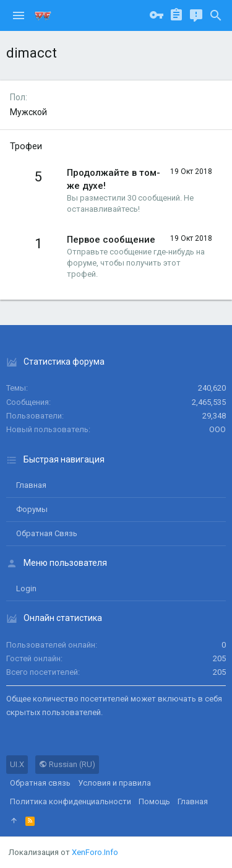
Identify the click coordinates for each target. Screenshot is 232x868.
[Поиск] (216, 15)
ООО (217, 429)
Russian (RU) (67, 764)
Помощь (154, 801)
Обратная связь (47, 533)
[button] (19, 15)
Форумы (32, 509)
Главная (31, 485)
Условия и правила (114, 783)
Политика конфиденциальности (71, 801)
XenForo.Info (95, 852)
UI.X (17, 764)
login (26, 588)
